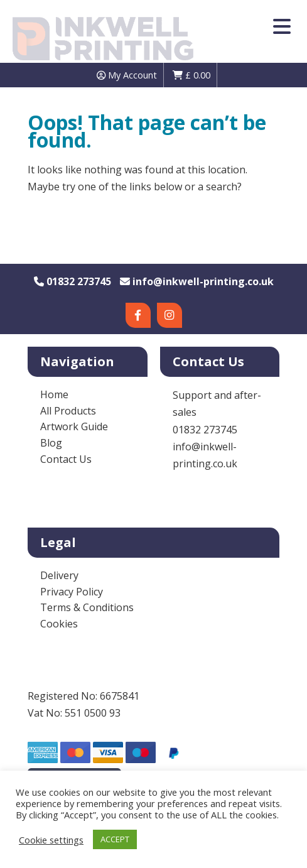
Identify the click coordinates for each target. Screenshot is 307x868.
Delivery (59, 575)
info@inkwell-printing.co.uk (197, 281)
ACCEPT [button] (115, 839)
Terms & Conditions (87, 607)
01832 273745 (73, 281)
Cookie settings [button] (51, 840)
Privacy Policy (72, 592)
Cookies (59, 624)
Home (54, 394)
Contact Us (66, 459)
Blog (51, 443)
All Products (68, 411)
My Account (127, 75)
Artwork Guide (74, 426)
